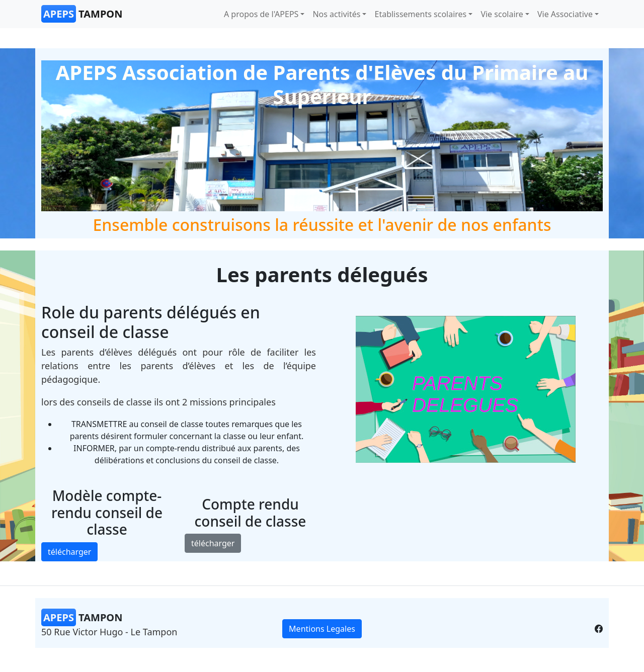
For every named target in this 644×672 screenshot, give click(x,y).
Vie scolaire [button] (502, 14)
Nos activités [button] (336, 14)
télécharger (69, 552)
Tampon (82, 14)
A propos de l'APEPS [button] (261, 14)
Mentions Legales (322, 629)
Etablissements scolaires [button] (420, 14)
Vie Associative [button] (565, 14)
